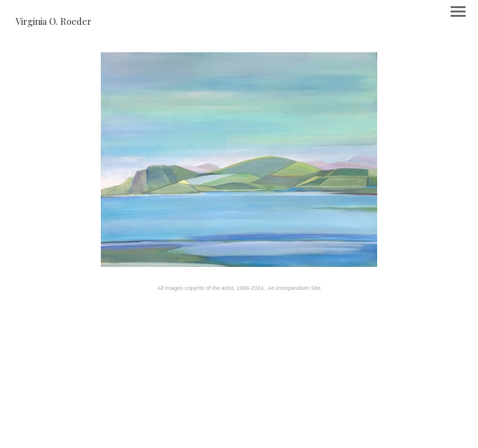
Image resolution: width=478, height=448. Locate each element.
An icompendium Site (294, 288)
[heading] (54, 21)
